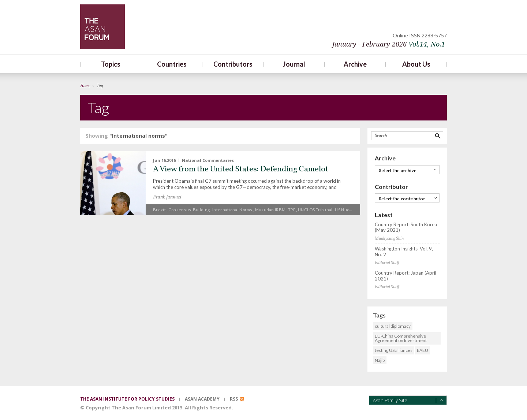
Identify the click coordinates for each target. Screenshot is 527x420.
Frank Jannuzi (167, 197)
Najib (380, 360)
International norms (232, 210)
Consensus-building (189, 210)
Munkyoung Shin (389, 239)
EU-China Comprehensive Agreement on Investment (401, 338)
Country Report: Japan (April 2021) (405, 276)
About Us (416, 64)
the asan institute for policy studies (127, 399)
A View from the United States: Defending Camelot (241, 169)
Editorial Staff (387, 263)
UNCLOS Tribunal (315, 210)
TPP (292, 210)
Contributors (233, 64)
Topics (111, 64)
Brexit (159, 210)
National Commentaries (208, 160)
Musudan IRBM (270, 210)
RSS (234, 399)
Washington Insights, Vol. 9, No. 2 (404, 252)
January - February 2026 (389, 44)
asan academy (202, 399)
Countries (172, 64)
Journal (294, 64)
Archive (355, 64)
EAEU (423, 350)
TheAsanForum (102, 27)
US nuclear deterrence (358, 210)
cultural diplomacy (393, 326)
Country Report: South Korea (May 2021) (406, 228)
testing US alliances (394, 350)
